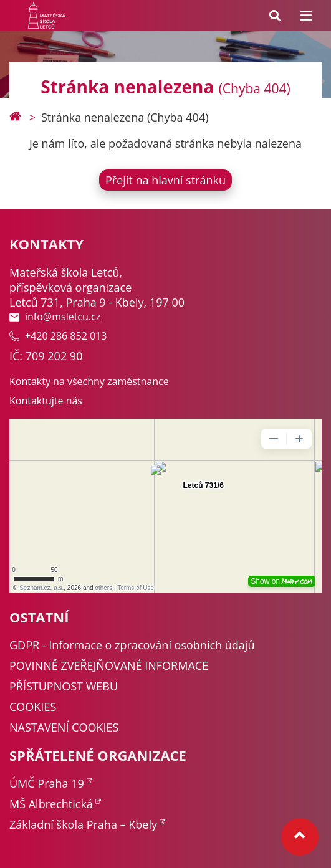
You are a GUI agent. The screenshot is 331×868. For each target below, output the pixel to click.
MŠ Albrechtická (51, 804)
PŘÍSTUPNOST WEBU (64, 686)
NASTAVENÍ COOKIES (64, 727)
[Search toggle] (275, 16)
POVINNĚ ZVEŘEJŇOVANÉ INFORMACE (109, 665)
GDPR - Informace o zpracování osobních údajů (132, 645)
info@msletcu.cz (55, 317)
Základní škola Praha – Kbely (83, 824)
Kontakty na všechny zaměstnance (89, 381)
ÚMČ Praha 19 (47, 783)
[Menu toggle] (306, 16)
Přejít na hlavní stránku (165, 180)
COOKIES (33, 707)
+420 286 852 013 (58, 336)
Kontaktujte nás (46, 401)
